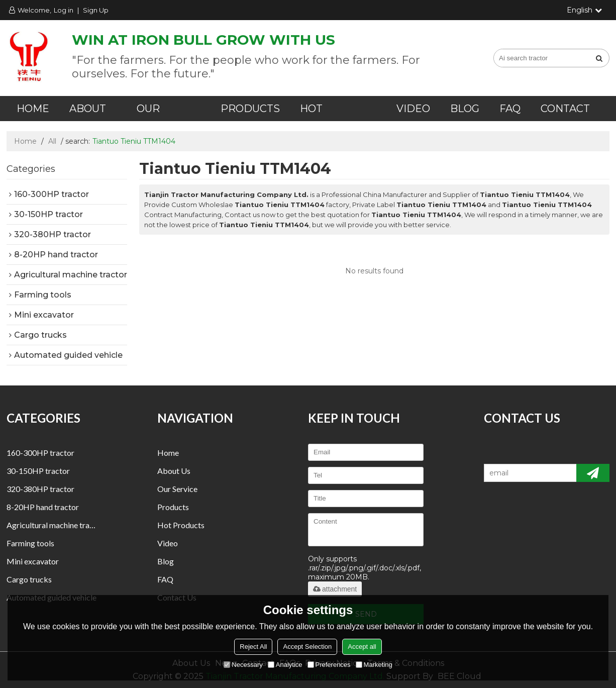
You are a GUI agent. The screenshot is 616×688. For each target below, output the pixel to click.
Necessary (243, 665)
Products (250, 109)
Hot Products (181, 525)
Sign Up (96, 10)
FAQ (510, 109)
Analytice (285, 665)
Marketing (374, 665)
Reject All (253, 647)
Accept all (362, 647)
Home (33, 109)
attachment (335, 589)
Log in (64, 10)
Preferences (329, 665)
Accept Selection (307, 647)
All (52, 141)
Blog (465, 109)
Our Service (177, 489)
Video (413, 109)
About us (174, 471)
